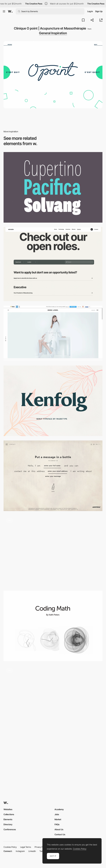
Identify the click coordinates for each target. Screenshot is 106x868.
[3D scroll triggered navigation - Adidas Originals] (53, 701)
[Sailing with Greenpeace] (53, 476)
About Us (59, 829)
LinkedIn (32, 851)
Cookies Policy (10, 847)
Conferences (10, 829)
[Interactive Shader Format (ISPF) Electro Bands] (53, 551)
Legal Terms (26, 847)
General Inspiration (53, 33)
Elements (8, 819)
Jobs (57, 814)
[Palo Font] (53, 187)
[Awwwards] (10, 11)
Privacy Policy (41, 847)
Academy (59, 809)
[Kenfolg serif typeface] (53, 401)
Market (58, 819)
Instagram (20, 851)
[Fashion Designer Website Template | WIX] (53, 333)
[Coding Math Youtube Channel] (53, 626)
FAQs (57, 824)
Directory (8, 824)
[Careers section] (53, 264)
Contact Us (60, 834)
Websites (8, 809)
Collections (9, 814)
